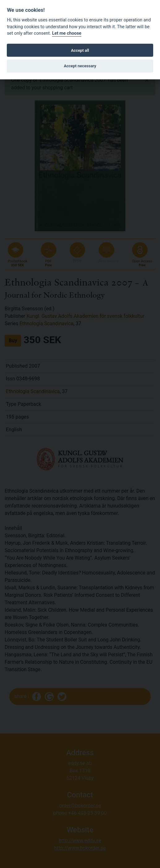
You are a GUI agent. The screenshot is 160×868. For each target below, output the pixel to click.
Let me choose (67, 33)
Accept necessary (80, 66)
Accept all (80, 50)
